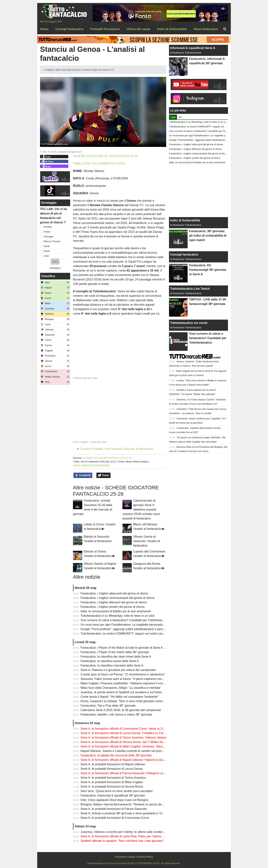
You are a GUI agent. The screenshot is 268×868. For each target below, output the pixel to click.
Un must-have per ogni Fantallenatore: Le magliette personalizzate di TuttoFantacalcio (137, 625)
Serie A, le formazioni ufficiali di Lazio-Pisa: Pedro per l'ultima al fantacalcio (130, 836)
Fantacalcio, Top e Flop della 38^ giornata (108, 706)
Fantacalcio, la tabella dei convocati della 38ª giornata (116, 755)
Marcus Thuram (52, 241)
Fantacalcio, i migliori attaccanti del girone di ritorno (114, 593)
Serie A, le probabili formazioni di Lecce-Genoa (112, 769)
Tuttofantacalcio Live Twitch (190, 289)
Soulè (47, 246)
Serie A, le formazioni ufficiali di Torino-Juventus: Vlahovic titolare (123, 738)
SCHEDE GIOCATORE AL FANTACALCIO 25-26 (105, 156)
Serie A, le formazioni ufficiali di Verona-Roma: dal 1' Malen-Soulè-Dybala (129, 742)
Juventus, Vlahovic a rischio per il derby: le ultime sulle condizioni (124, 832)
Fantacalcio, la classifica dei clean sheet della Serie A (116, 657)
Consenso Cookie (125, 857)
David (47, 251)
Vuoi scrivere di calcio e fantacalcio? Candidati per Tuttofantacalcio (125, 620)
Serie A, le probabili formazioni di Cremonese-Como (115, 818)
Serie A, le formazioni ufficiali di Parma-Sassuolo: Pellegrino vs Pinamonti (129, 773)
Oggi (173, 117)
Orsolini (48, 227)
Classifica (48, 276)
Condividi (83, 475)
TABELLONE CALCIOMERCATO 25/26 (99, 164)
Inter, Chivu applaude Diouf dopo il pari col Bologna (114, 800)
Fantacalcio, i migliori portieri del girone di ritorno (113, 607)
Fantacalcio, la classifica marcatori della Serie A (112, 665)
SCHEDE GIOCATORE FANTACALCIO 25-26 (107, 458)
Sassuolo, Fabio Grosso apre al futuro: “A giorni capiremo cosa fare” (126, 679)
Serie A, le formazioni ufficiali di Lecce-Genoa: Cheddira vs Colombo (126, 733)
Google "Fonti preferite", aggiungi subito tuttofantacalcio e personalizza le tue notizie (136, 629)
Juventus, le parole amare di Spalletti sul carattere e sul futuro (121, 692)
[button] (55, 262)
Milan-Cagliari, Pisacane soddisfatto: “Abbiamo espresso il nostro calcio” (128, 683)
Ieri (180, 117)
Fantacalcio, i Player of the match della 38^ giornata (115, 652)
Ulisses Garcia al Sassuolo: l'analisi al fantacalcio (147, 541)
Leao (46, 256)
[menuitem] (225, 29)
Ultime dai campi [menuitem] (138, 29)
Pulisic (47, 232)
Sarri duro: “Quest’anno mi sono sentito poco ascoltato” (117, 791)
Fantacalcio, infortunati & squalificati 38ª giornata (113, 795)
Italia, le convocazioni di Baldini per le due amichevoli (116, 611)
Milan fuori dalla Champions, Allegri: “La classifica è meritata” (121, 688)
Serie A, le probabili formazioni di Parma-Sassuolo (114, 809)
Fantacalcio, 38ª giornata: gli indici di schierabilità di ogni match (208, 236)
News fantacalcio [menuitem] (206, 29)
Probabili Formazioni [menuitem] (105, 29)
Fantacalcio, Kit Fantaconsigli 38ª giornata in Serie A (208, 270)
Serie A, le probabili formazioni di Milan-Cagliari (112, 782)
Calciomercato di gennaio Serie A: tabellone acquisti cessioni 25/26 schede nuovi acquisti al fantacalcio (141, 509)
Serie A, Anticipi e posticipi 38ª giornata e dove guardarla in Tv (122, 813)
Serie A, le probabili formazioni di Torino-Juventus (113, 778)
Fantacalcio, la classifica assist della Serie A (110, 661)
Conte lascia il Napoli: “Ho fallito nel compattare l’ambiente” (120, 697)
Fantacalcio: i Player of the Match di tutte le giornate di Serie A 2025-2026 (129, 648)
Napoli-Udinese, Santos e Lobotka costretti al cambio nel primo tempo (127, 751)
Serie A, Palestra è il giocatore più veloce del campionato (118, 670)
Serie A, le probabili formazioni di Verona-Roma (112, 787)
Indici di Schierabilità (185, 220)
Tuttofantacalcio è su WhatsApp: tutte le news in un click (118, 616)
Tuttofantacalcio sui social (189, 323)
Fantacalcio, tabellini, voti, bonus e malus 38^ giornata (116, 715)
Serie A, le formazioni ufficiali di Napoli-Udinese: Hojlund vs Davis (124, 760)
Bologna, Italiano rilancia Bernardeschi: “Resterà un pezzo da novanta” (127, 804)
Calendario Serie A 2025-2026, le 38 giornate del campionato (121, 710)
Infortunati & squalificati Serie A (193, 48)
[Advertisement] (199, 191)
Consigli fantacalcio (184, 255)
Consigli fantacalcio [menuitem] (69, 29)
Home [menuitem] (44, 29)
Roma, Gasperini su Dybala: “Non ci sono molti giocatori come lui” (124, 701)
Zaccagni (49, 236)
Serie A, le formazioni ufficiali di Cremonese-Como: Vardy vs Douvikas (127, 729)
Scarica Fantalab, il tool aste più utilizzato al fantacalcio (117, 449)
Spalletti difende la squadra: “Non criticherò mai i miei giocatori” (122, 841)
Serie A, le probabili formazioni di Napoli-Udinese (113, 764)
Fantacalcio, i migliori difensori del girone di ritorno (114, 602)
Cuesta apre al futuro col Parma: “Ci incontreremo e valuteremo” (123, 674)
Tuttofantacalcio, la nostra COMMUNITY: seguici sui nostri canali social (127, 634)
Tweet (104, 475)
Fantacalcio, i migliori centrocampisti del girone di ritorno (118, 598)
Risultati (55, 268)
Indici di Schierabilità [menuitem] (172, 29)
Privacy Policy (145, 857)
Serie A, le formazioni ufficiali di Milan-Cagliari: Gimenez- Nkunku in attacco (130, 746)
